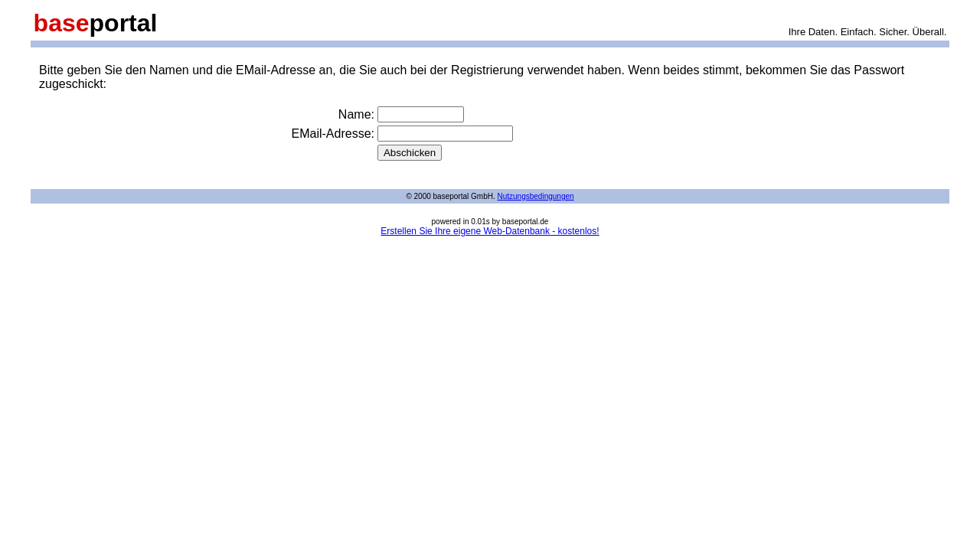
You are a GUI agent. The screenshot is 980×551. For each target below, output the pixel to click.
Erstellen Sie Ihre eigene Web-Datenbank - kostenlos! (490, 231)
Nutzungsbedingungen (536, 196)
